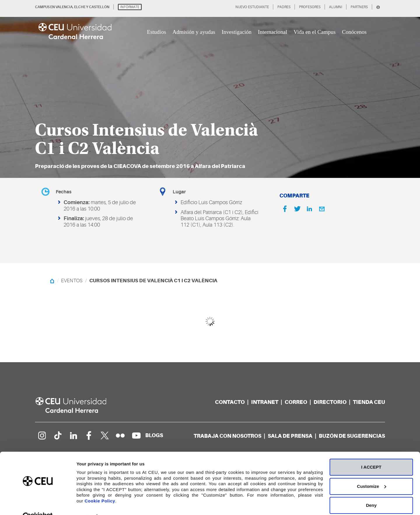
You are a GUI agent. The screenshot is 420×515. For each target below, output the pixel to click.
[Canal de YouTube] (136, 435)
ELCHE (80, 7)
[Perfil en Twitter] (105, 435)
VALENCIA (64, 7)
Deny (371, 492)
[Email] (322, 209)
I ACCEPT (371, 454)
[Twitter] (297, 209)
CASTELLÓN (99, 7)
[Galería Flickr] (120, 435)
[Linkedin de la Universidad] (73, 435)
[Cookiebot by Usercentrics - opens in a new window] (38, 504)
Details (84, 503)
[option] (210, 89)
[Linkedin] (309, 209)
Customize (372, 473)
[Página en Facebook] (89, 435)
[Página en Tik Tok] (57, 435)
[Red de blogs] (154, 435)
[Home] (52, 281)
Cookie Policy (100, 488)
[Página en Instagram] (42, 435)
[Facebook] (285, 209)
